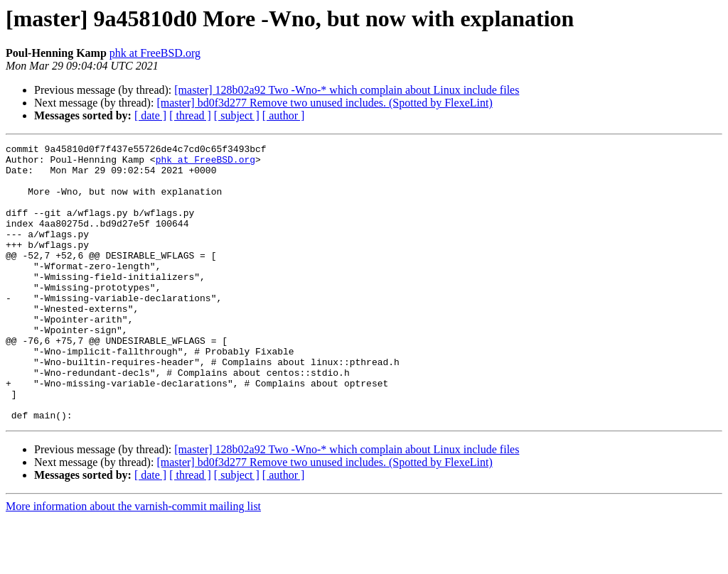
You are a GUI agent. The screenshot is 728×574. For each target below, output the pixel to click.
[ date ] (150, 115)
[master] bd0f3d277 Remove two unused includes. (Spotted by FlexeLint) (324, 103)
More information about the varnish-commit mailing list (133, 562)
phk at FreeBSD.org (155, 53)
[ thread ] (190, 115)
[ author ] (284, 115)
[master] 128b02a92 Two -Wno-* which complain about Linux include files (347, 90)
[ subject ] (237, 115)
